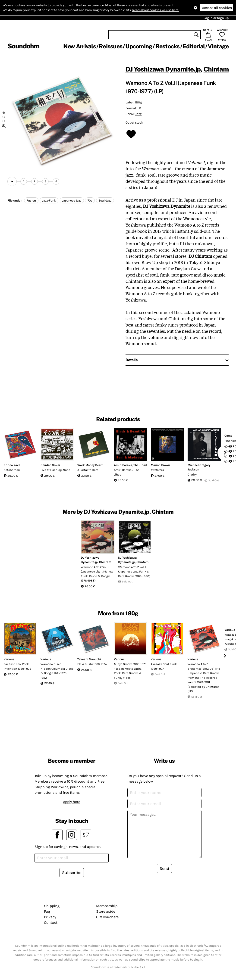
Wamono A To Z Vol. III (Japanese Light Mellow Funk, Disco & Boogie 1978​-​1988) (97, 574)
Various (9, 659)
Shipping (52, 906)
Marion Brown (160, 465)
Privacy (50, 917)
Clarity (192, 474)
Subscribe (72, 873)
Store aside (106, 911)
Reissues (111, 46)
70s (90, 201)
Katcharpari (12, 470)
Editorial (194, 46)
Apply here (72, 802)
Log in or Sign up (216, 18)
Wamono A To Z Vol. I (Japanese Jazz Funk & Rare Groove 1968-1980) (134, 572)
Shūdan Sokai (50, 465)
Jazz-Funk (49, 201)
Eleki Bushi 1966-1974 (92, 664)
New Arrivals (80, 46)
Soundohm (23, 46)
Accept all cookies (217, 8)
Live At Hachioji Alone (55, 470)
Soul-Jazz (105, 201)
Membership (107, 906)
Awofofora (157, 470)
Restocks (168, 46)
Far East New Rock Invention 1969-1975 (17, 666)
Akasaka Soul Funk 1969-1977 (164, 666)
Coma (228, 436)
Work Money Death (90, 465)
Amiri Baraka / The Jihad (127, 472)
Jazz (138, 114)
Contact (51, 922)
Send (164, 868)
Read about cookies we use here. (156, 10)
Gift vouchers (107, 917)
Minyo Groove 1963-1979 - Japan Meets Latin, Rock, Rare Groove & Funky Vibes (130, 671)
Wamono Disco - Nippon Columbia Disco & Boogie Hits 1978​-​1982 (57, 671)
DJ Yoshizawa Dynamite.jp (163, 69)
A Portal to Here (88, 470)
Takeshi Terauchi (89, 659)
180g (138, 102)
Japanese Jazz (72, 201)
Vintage (218, 46)
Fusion (31, 201)
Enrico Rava (12, 465)
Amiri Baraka (123, 465)
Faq (47, 911)
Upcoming (139, 46)
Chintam (216, 69)
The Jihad (140, 465)
